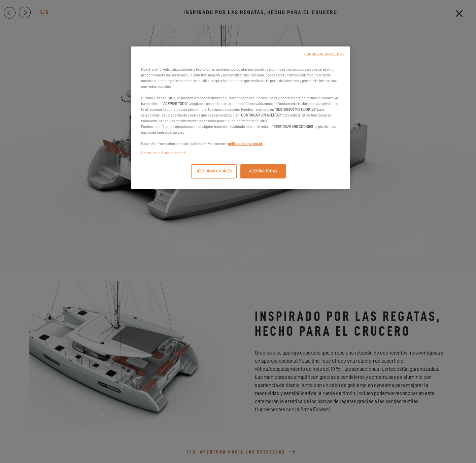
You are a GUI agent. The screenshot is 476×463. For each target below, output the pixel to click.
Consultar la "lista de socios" (164, 153)
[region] (240, 118)
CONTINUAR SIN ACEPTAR (325, 54)
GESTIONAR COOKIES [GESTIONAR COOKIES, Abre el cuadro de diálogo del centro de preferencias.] (214, 171)
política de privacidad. (245, 144)
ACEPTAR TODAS (263, 171)
